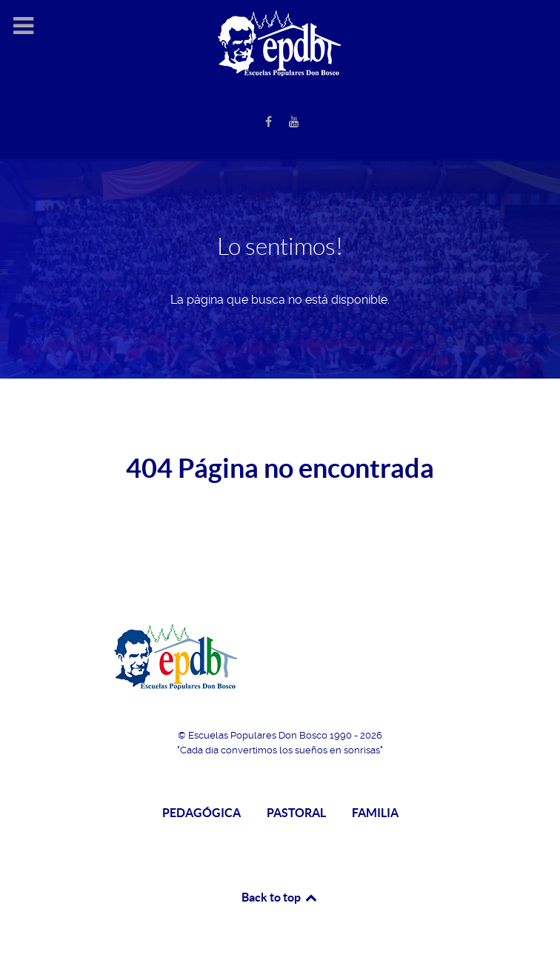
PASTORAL (296, 813)
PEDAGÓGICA (201, 813)
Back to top (280, 897)
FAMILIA (375, 813)
